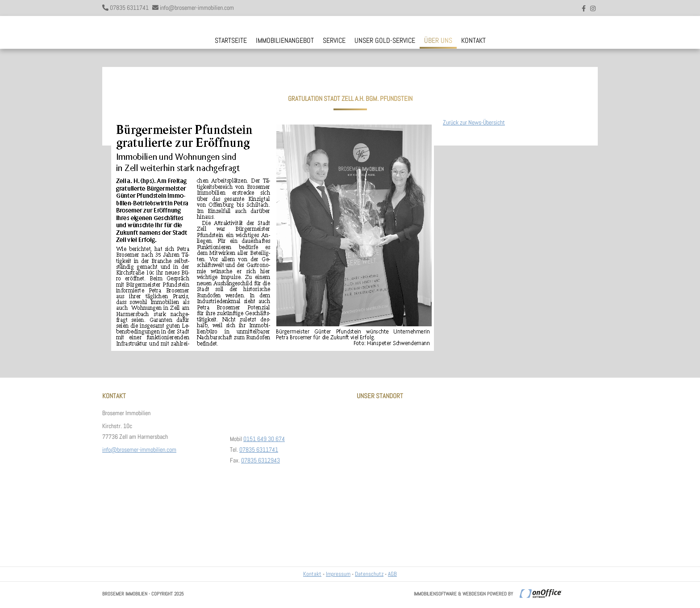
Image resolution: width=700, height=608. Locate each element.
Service (334, 40)
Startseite (231, 40)
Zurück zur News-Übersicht (474, 122)
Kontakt (473, 40)
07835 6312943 (260, 460)
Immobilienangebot (285, 40)
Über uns (438, 40)
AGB (392, 574)
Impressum (338, 574)
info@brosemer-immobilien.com (197, 8)
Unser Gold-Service (385, 40)
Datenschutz (369, 574)
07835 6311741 (129, 8)
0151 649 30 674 (264, 439)
